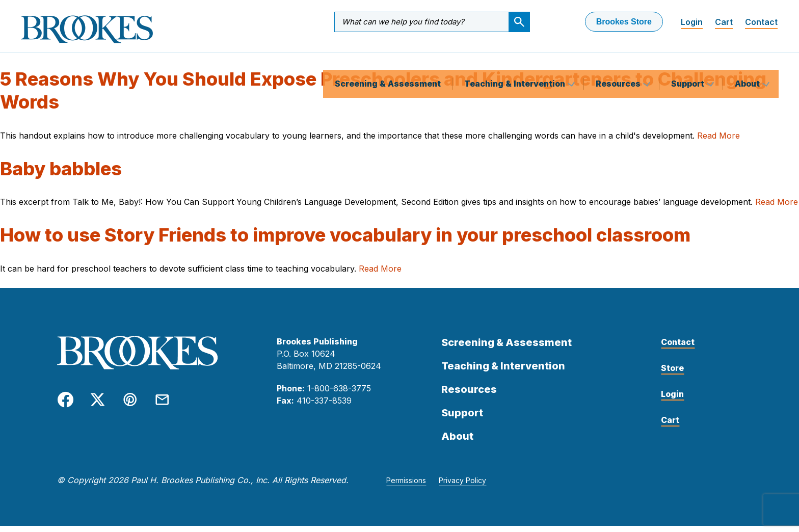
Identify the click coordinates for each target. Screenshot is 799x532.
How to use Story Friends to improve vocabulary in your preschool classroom (345, 241)
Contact (761, 22)
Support (689, 58)
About (748, 58)
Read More (718, 142)
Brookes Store (624, 22)
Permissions (406, 486)
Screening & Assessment (388, 58)
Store (672, 374)
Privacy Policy (462, 486)
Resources (619, 58)
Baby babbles (61, 175)
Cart (724, 22)
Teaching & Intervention (516, 58)
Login (692, 22)
